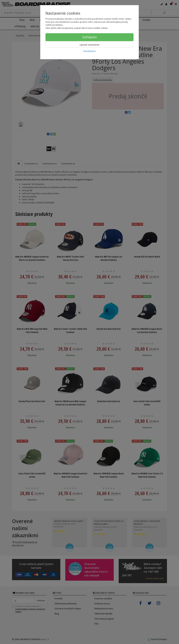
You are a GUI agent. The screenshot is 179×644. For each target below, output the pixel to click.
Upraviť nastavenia (89, 45)
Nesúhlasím (89, 51)
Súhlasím (90, 37)
